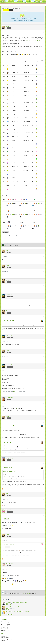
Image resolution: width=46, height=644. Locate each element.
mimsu (8, 613)
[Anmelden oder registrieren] (41, 2)
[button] (44, 2)
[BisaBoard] (3, 2)
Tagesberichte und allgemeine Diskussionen (17, 602)
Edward (17, 10)
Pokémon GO (9, 605)
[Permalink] (19, 44)
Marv (7, 604)
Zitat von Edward (7, 468)
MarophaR (15, 392)
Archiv (28, 593)
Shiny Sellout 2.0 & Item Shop (13, 607)
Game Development (10, 614)
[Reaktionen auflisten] (3, 489)
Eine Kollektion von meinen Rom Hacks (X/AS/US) (18, 612)
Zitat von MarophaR (8, 321)
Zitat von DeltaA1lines (9, 442)
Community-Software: (23, 642)
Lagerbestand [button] (5, 232)
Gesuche (22, 593)
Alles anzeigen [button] (23, 434)
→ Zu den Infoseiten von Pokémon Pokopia (23, 20)
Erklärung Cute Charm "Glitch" (33, 40)
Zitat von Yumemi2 (8, 544)
